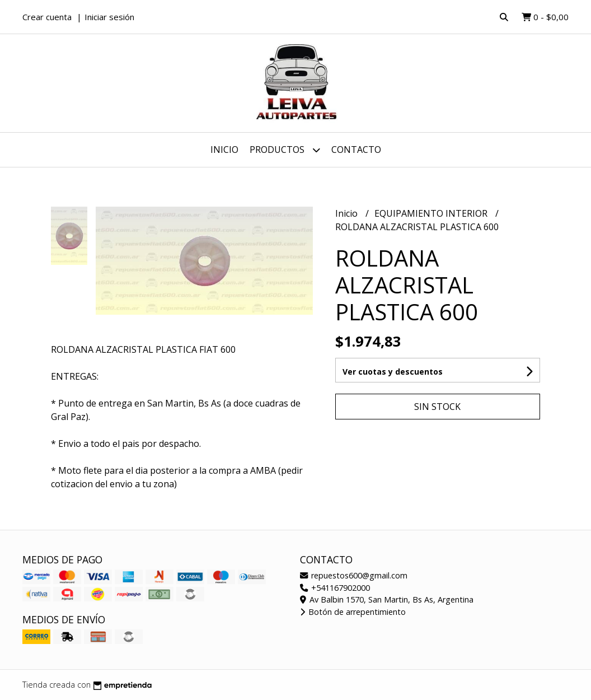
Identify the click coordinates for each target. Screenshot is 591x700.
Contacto (356, 150)
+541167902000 (335, 588)
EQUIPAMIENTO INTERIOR (432, 213)
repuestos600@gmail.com (354, 575)
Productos (285, 150)
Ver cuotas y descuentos (393, 372)
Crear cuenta (47, 17)
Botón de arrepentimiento (353, 612)
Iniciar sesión (109, 17)
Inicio (224, 150)
